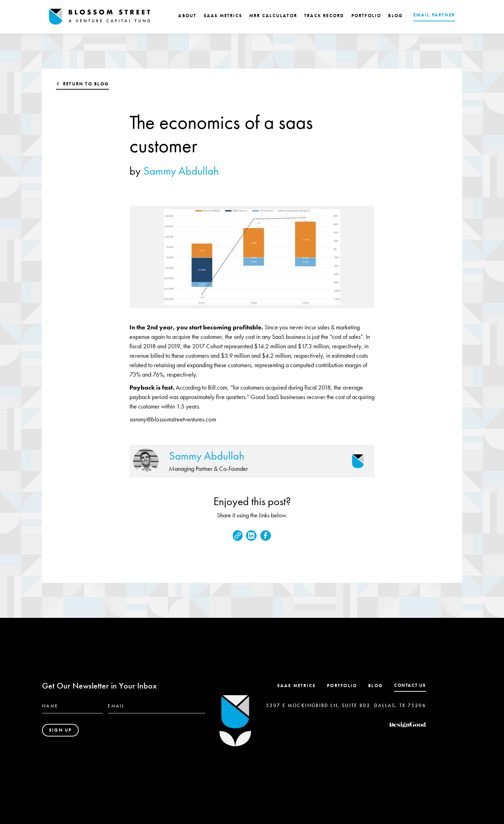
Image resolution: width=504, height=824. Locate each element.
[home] (100, 17)
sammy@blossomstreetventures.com (173, 419)
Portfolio (342, 686)
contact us (410, 685)
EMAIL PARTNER (434, 15)
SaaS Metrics (297, 686)
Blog (376, 686)
